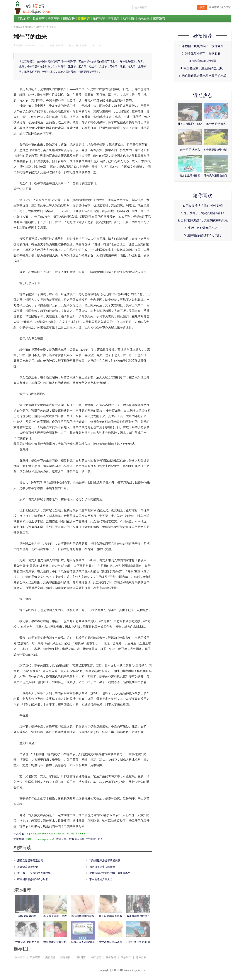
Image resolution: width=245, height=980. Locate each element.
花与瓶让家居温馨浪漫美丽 (105, 861)
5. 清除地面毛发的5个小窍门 (203, 235)
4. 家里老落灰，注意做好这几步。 (203, 68)
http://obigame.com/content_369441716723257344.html (56, 834)
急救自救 (144, 19)
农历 (78, 45)
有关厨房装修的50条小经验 (33, 879)
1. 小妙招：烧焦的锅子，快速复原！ (203, 46)
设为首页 (226, 7)
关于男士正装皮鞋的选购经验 (34, 873)
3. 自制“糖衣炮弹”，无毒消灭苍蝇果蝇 (203, 220)
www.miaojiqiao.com (135, 970)
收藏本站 (214, 7)
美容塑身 (54, 19)
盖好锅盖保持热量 (28, 867)
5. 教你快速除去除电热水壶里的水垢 (203, 76)
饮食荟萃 (39, 19)
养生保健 (114, 19)
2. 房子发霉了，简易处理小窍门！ (203, 213)
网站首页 (24, 19)
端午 (84, 45)
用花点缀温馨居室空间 (30, 861)
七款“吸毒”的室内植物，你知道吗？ (110, 873)
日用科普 (84, 19)
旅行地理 (99, 19)
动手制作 (129, 19)
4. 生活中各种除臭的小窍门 (203, 228)
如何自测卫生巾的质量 (102, 867)
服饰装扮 (69, 19)
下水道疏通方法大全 (101, 879)
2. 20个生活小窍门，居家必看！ (203, 53)
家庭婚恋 (159, 19)
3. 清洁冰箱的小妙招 (203, 61)
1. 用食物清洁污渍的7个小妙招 (203, 206)
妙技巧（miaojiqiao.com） (41, 839)
